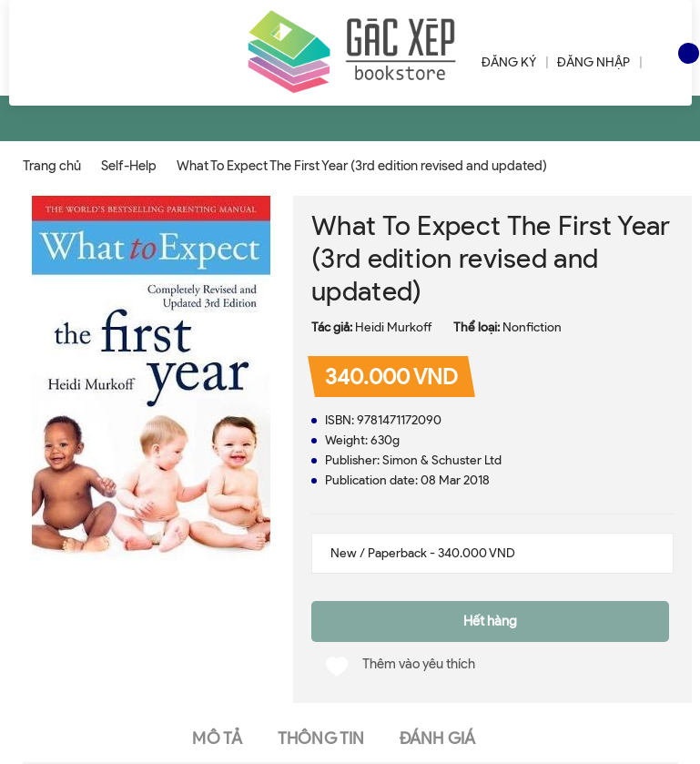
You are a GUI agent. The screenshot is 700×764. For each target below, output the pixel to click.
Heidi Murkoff (394, 327)
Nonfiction (532, 327)
